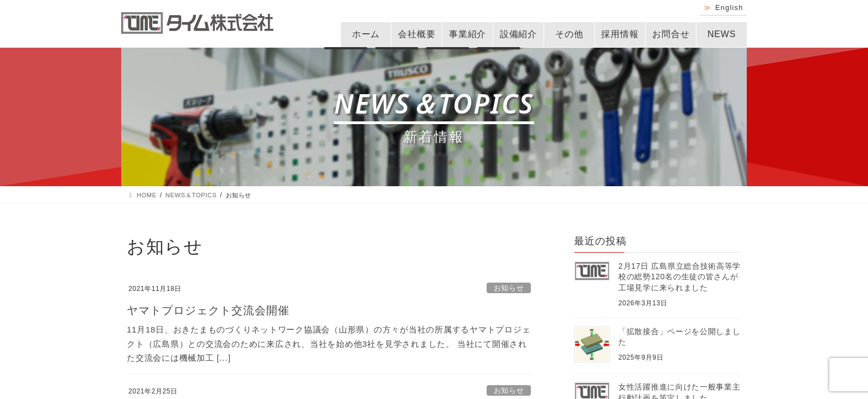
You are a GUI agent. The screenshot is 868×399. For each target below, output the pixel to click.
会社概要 (417, 34)
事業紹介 (467, 34)
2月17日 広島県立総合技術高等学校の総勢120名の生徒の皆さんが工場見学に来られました (680, 277)
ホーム (366, 34)
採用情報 (620, 34)
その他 (569, 34)
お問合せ (671, 34)
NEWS (722, 34)
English (729, 7)
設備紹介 (518, 34)
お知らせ (509, 288)
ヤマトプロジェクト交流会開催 (208, 310)
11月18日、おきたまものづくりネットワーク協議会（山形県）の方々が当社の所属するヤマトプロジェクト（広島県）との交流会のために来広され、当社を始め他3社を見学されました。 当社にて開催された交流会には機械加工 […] (329, 344)
